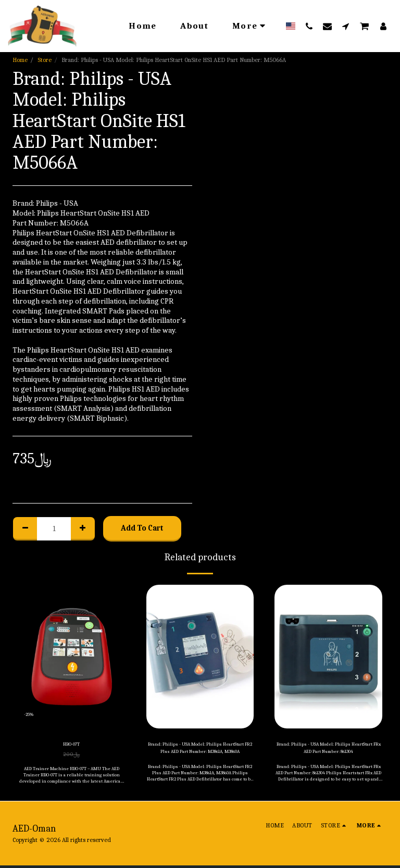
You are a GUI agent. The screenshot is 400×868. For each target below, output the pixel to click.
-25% (31, 712)
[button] (309, 26)
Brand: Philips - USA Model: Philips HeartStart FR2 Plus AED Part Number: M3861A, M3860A (200, 751)
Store (45, 60)
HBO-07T (71, 746)
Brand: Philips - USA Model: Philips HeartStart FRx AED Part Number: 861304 (329, 751)
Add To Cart (142, 528)
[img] (72, 657)
